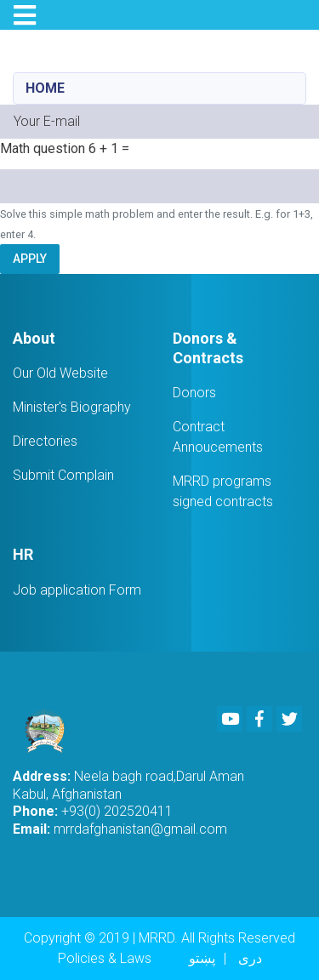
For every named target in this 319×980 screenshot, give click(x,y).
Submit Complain (63, 475)
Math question (43, 148)
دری (250, 958)
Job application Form (77, 590)
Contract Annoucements (218, 437)
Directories (45, 441)
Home (45, 88)
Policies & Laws (105, 958)
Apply (30, 259)
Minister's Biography (72, 407)
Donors (194, 393)
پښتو (202, 958)
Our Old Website (60, 373)
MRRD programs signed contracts (223, 491)
